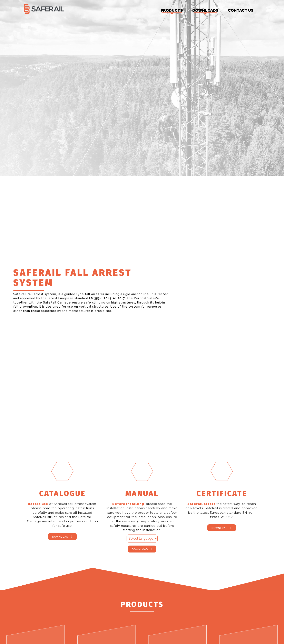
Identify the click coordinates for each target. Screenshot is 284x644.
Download (60, 537)
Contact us (241, 10)
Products (172, 11)
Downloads (205, 11)
